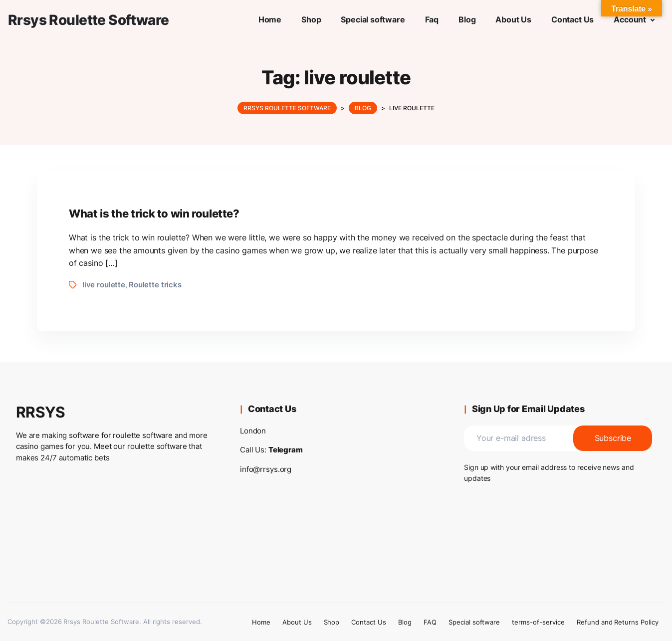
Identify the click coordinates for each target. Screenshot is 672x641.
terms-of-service (538, 622)
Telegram (286, 450)
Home (261, 622)
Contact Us (369, 622)
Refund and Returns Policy (618, 622)
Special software (474, 622)
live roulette (104, 285)
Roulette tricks (155, 285)
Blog (405, 622)
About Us (297, 622)
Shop (332, 622)
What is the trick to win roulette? (154, 214)
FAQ (430, 622)
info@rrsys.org (266, 469)
